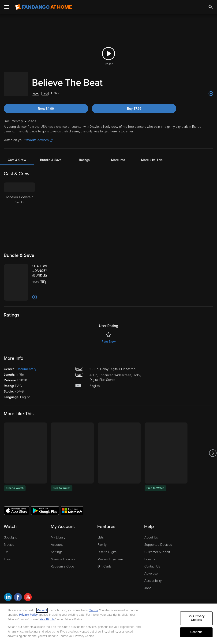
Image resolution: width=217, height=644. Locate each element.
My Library (58, 555)
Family (102, 562)
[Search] (211, 7)
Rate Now (108, 359)
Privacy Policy (28, 615)
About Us (151, 555)
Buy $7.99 (134, 104)
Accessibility (153, 598)
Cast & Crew (17, 155)
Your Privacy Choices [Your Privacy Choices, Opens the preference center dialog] (196, 618)
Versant (42, 610)
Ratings (84, 155)
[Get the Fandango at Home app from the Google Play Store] (45, 528)
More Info (118, 155)
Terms (94, 610)
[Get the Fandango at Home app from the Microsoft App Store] (72, 528)
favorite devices (39, 135)
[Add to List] (211, 89)
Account (57, 562)
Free (7, 577)
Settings (57, 569)
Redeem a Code (62, 584)
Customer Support (157, 569)
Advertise (151, 591)
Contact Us (152, 584)
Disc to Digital (107, 569)
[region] (108, 624)
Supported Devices (158, 562)
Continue (196, 632)
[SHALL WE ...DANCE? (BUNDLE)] (58, 266)
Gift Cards (104, 584)
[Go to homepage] (43, 7)
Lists (101, 555)
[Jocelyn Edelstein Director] (19, 207)
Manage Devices (63, 577)
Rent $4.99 (46, 104)
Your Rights (47, 619)
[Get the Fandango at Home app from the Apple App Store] (17, 528)
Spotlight (10, 555)
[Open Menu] (7, 7)
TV (6, 569)
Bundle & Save (51, 155)
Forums (150, 577)
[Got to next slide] (213, 471)
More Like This (152, 155)
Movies (9, 562)
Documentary (26, 387)
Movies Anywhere (110, 577)
